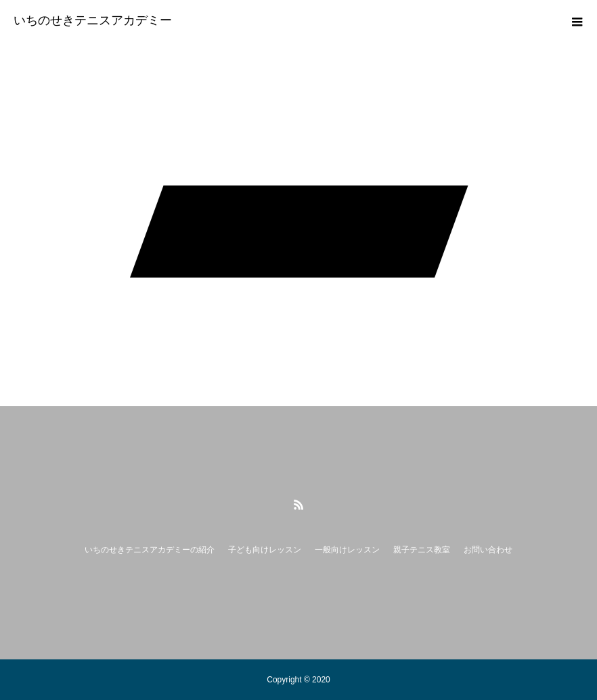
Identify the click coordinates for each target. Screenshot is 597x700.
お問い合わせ (488, 550)
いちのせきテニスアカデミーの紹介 (150, 550)
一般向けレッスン (347, 550)
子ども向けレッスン (265, 550)
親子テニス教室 (422, 550)
